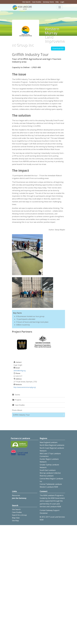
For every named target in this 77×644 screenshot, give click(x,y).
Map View (16, 518)
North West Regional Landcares (52, 445)
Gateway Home (48, 2)
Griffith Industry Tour (21, 415)
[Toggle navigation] (60, 7)
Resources (16, 495)
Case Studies (37, 2)
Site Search (26, 2)
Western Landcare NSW (49, 487)
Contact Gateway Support (50, 510)
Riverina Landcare (47, 476)
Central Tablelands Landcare (51, 484)
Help (57, 2)
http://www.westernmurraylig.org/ (25, 387)
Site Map (15, 521)
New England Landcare (49, 442)
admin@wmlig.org (20, 371)
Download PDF (58, 49)
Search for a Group (19, 515)
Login (62, 2)
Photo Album (17, 410)
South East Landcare (48, 470)
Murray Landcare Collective (50, 473)
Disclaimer (44, 513)
